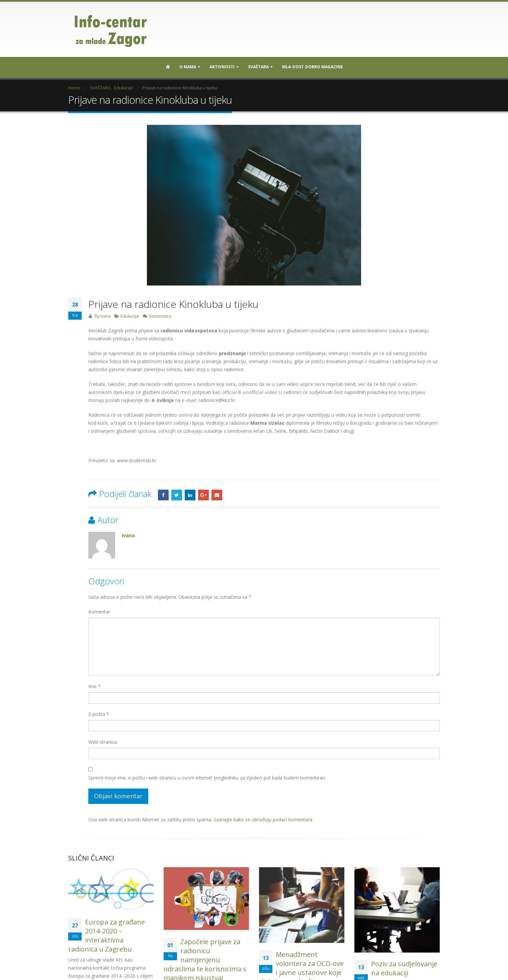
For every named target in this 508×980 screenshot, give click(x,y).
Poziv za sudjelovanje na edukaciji (404, 968)
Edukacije (130, 316)
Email (217, 495)
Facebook (163, 495)
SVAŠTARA (258, 67)
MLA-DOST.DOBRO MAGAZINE (313, 67)
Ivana (106, 316)
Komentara (160, 316)
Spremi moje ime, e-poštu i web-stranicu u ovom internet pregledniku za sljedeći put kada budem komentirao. (207, 778)
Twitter (177, 495)
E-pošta (99, 714)
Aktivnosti (222, 67)
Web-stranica (103, 742)
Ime (95, 686)
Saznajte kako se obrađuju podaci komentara (263, 820)
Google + (203, 495)
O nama (188, 67)
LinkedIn (190, 495)
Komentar (99, 612)
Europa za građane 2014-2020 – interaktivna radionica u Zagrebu (107, 935)
